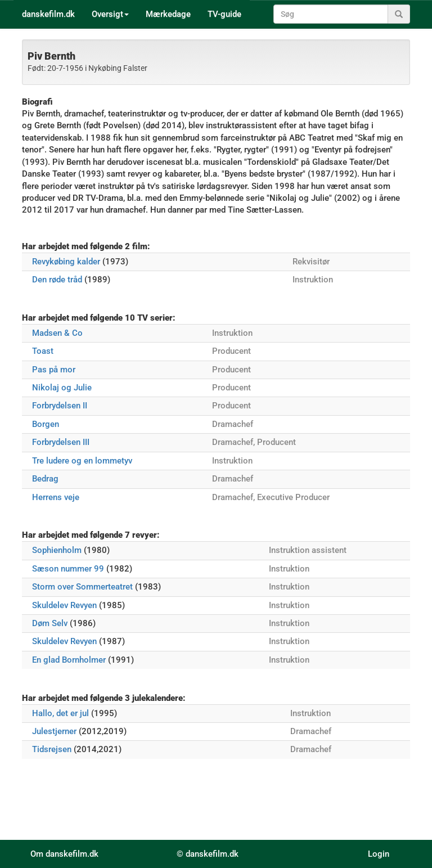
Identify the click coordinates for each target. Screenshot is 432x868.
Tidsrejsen (52, 749)
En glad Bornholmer (69, 660)
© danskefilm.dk (208, 854)
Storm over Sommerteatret (82, 587)
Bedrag (45, 479)
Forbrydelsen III (61, 442)
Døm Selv (50, 623)
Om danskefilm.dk (64, 854)
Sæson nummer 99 (68, 569)
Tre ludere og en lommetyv (82, 461)
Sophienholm (57, 550)
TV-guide (224, 14)
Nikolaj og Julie (62, 388)
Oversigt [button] (110, 14)
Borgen (46, 424)
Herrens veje (56, 497)
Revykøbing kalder (66, 262)
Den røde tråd (57, 280)
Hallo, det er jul (60, 713)
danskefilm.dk (48, 14)
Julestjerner (54, 731)
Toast (43, 351)
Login (379, 854)
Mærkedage (168, 14)
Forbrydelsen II (60, 406)
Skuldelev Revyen (64, 605)
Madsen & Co (57, 333)
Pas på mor (54, 370)
